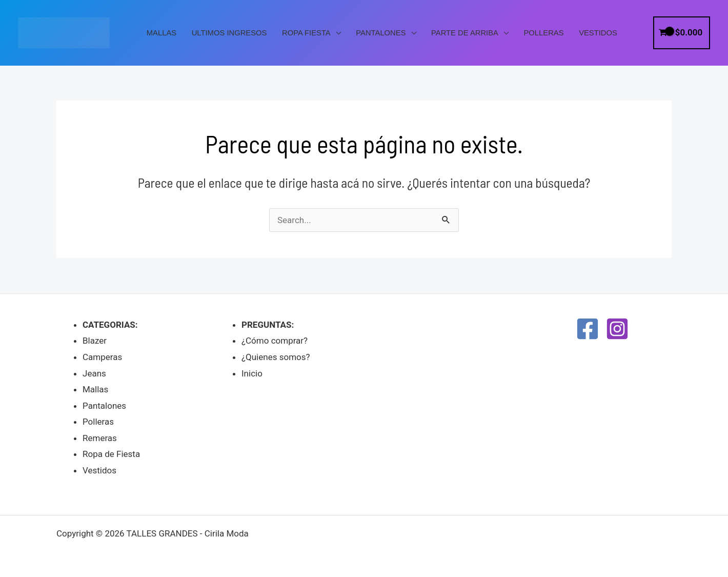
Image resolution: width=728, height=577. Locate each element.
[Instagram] (617, 329)
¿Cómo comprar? (275, 341)
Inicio (252, 373)
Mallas (161, 33)
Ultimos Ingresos (229, 33)
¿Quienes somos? (276, 357)
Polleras (544, 33)
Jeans (94, 373)
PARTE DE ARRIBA (465, 33)
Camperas (102, 357)
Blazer (95, 341)
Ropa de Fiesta (111, 454)
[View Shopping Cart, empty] (682, 33)
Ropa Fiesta (306, 33)
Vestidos (598, 33)
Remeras (100, 438)
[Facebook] (588, 329)
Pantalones (381, 33)
